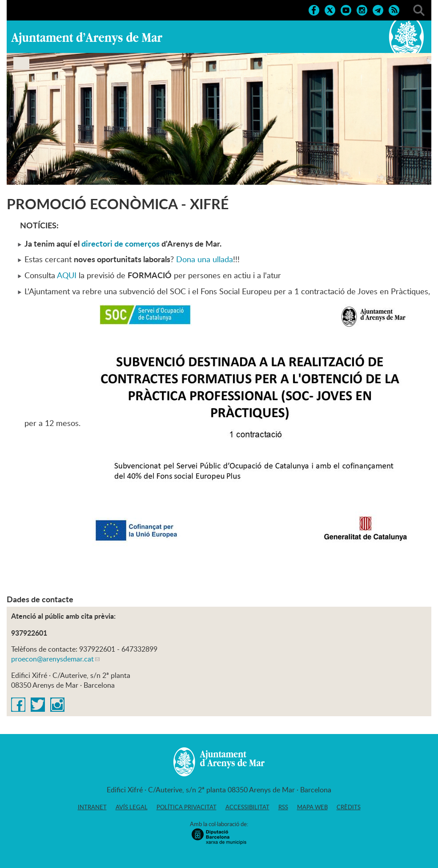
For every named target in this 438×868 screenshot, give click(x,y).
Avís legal (132, 807)
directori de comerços (121, 243)
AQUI (67, 275)
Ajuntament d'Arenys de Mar (87, 38)
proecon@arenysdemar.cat (52, 659)
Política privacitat (187, 807)
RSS (283, 807)
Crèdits (349, 807)
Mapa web (312, 807)
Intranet (92, 807)
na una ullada (210, 259)
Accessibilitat (247, 807)
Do (181, 259)
